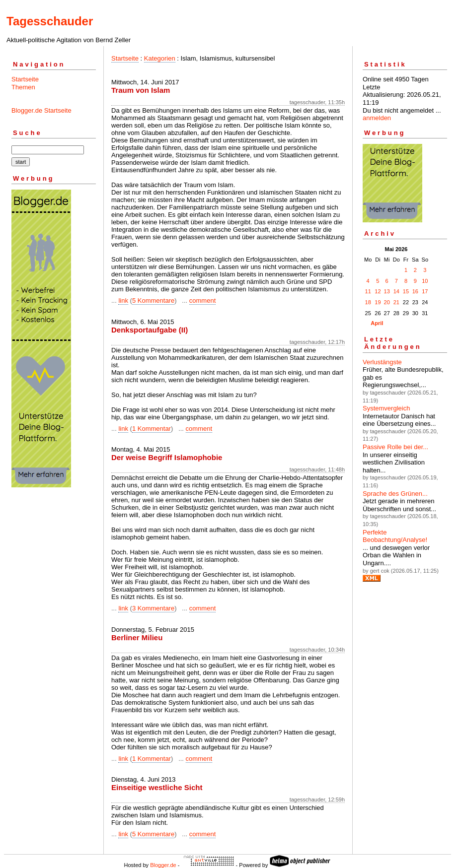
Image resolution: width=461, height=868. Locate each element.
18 (368, 302)
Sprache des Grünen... (395, 494)
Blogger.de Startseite (41, 110)
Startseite (25, 79)
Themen (23, 87)
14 (396, 291)
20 (387, 302)
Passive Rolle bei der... (395, 447)
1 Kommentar (152, 429)
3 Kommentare (153, 608)
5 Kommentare (153, 300)
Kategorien (160, 58)
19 (378, 302)
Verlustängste (382, 362)
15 (406, 291)
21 (396, 302)
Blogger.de (163, 865)
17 (425, 291)
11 (368, 291)
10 (425, 281)
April (377, 323)
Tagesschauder (50, 21)
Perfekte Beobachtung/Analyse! (395, 536)
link (123, 300)
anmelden (377, 118)
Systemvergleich (386, 408)
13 (387, 291)
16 (415, 291)
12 (378, 291)
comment (202, 300)
